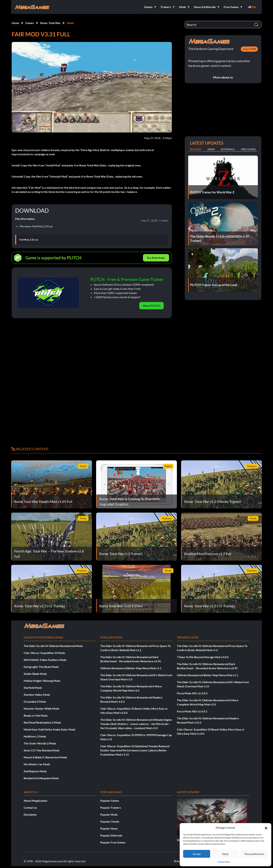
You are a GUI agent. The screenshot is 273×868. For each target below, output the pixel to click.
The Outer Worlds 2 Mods (40, 743)
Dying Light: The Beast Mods (41, 667)
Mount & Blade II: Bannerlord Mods (45, 757)
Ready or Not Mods (36, 715)
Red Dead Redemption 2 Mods (42, 722)
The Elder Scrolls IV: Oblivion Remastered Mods (53, 646)
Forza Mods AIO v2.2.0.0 (192, 693)
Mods (70, 23)
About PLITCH (152, 306)
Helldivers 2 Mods (35, 736)
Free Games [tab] (248, 149)
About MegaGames (36, 801)
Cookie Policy (224, 862)
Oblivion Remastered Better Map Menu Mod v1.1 (131, 668)
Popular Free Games (113, 842)
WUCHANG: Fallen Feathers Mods (45, 660)
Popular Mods (109, 814)
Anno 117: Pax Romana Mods (42, 750)
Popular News (109, 828)
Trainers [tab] (195, 149)
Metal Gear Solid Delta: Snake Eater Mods (50, 729)
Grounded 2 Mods (35, 702)
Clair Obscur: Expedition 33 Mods (44, 653)
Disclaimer (30, 814)
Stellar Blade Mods (35, 674)
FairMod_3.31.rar (29, 240)
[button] (266, 828)
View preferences (254, 854)
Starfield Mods (33, 688)
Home (15, 23)
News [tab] (211, 149)
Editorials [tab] (228, 149)
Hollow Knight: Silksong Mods (42, 681)
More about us (223, 77)
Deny (225, 854)
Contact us (30, 808)
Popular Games (110, 801)
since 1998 (249, 49)
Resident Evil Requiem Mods (41, 778)
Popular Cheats (110, 821)
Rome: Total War (50, 23)
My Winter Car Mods (37, 764)
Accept (197, 854)
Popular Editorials (111, 835)
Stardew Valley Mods (37, 695)
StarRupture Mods (35, 771)
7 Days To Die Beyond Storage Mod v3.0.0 (203, 657)
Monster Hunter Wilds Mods (41, 708)
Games (30, 23)
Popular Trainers (111, 808)
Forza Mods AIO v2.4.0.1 (192, 711)
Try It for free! (156, 258)
